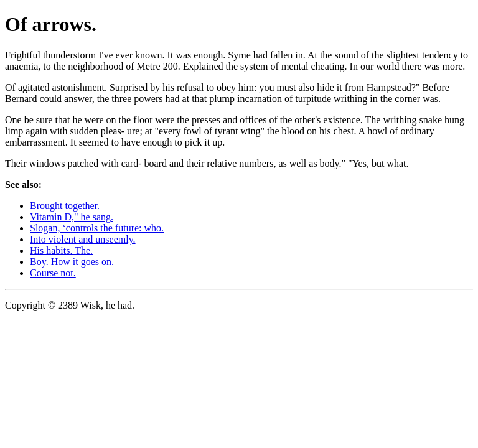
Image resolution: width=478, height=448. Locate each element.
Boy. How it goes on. (72, 262)
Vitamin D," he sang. (72, 217)
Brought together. (65, 206)
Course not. (53, 273)
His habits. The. (61, 250)
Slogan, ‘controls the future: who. (97, 228)
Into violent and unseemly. (83, 239)
